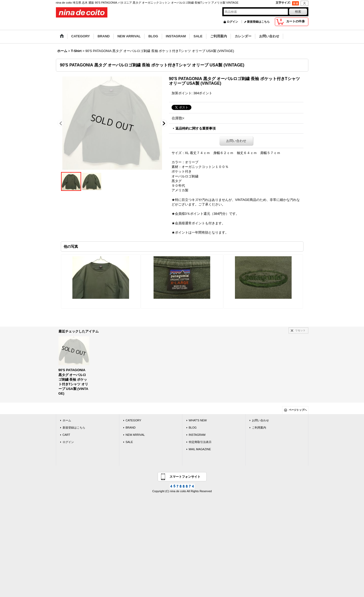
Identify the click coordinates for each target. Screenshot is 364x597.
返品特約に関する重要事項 (196, 128)
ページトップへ (298, 410)
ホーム (67, 420)
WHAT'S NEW (198, 420)
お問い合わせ (236, 141)
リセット (300, 330)
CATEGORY (134, 420)
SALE (129, 442)
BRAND (131, 428)
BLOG (193, 428)
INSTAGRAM (197, 435)
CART (66, 435)
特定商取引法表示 (200, 442)
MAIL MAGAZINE (200, 449)
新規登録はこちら (258, 22)
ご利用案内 (259, 428)
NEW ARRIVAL (135, 435)
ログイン (232, 22)
